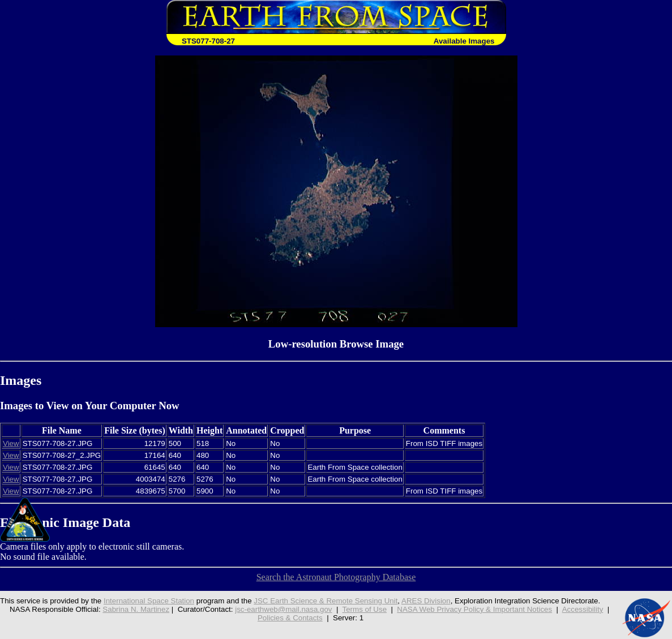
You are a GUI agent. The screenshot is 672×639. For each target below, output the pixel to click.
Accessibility (583, 609)
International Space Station (149, 601)
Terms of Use (365, 609)
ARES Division (426, 601)
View (11, 443)
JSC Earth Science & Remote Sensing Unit (326, 601)
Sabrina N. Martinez (136, 609)
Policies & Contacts (290, 618)
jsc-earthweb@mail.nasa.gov (283, 609)
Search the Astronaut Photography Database (336, 577)
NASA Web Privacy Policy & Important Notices (474, 609)
